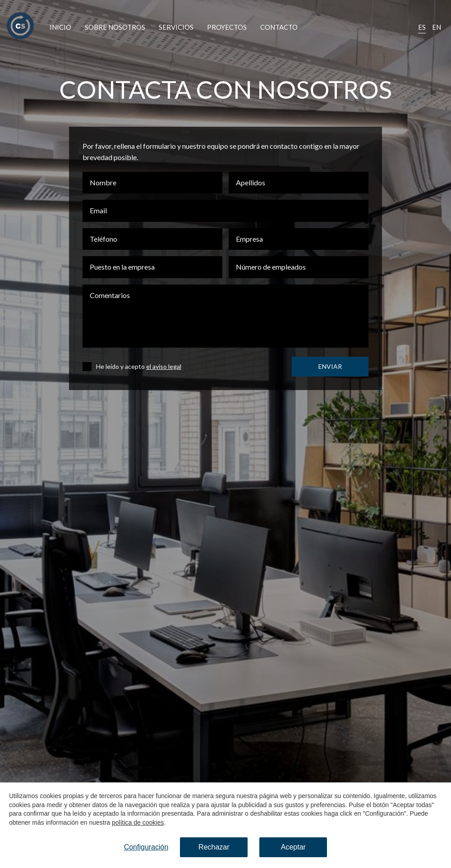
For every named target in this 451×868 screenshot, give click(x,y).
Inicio (60, 27)
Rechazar (214, 847)
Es (422, 27)
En (437, 27)
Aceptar (293, 847)
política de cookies (138, 822)
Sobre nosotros (115, 27)
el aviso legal (164, 366)
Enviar (330, 366)
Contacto (279, 27)
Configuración (146, 847)
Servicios (176, 27)
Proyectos (227, 27)
